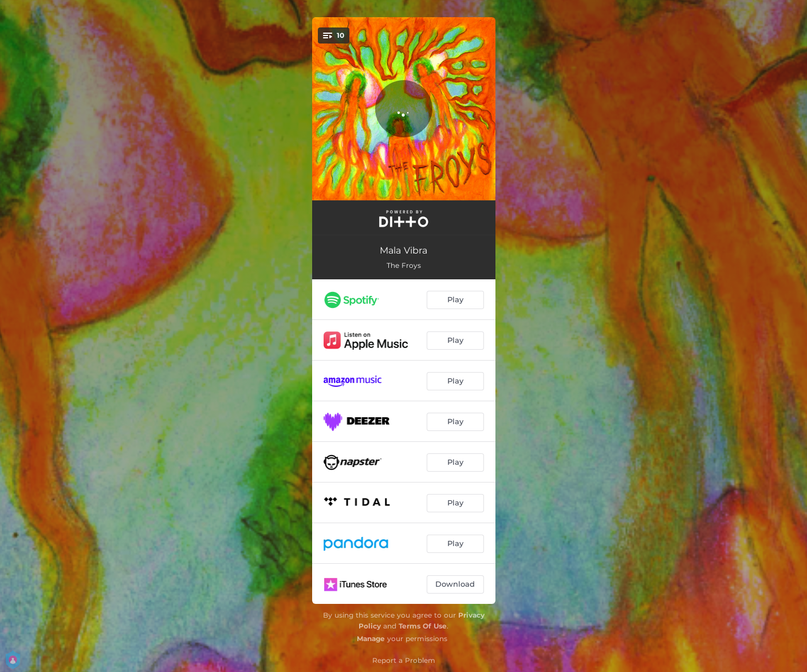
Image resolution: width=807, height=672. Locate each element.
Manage (371, 639)
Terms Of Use (423, 626)
